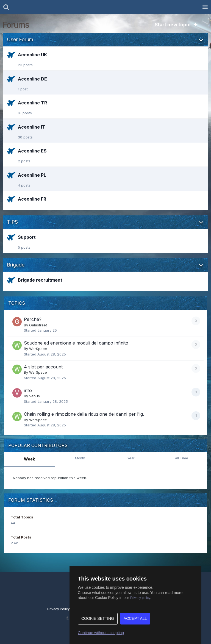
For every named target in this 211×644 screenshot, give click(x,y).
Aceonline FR (32, 199)
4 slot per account (43, 367)
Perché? (33, 319)
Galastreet (38, 325)
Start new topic (176, 25)
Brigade (16, 265)
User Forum (20, 39)
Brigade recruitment (40, 280)
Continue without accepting (101, 633)
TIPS (12, 222)
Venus (34, 396)
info (28, 390)
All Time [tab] (182, 458)
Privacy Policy (59, 609)
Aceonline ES (32, 151)
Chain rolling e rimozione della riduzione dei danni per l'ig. (84, 414)
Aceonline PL (32, 175)
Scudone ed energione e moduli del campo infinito (76, 343)
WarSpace (38, 349)
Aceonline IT (32, 127)
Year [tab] (131, 458)
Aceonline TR (32, 103)
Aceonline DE (32, 79)
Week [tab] (29, 459)
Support (27, 237)
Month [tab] (80, 458)
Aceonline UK (32, 55)
